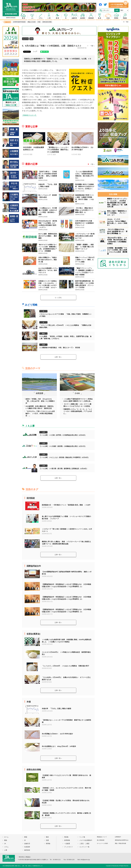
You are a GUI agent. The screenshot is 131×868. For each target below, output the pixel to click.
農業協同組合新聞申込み (122, 840)
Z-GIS (77, 393)
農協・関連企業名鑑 (120, 843)
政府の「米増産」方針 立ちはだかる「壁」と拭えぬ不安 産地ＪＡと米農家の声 (40, 401)
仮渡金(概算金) (33, 634)
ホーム (6, 837)
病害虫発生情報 (34, 770)
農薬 (26, 837)
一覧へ (92, 46)
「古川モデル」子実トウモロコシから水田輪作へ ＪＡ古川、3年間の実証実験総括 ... (40, 413)
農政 (43, 334)
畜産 (47, 837)
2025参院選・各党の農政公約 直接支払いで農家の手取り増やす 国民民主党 (40, 407)
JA (5, 844)
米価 (29, 702)
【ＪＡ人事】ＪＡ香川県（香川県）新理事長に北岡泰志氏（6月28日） (64, 469)
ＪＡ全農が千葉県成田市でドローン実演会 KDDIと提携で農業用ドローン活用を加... (78, 400)
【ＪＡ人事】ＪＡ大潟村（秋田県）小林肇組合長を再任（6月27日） (63, 446)
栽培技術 (27, 850)
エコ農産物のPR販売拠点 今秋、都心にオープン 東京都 (60, 348)
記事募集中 (118, 837)
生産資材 (27, 847)
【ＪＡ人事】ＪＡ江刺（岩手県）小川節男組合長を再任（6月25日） (63, 435)
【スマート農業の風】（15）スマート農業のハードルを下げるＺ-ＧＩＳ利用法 (77, 405)
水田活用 (39, 393)
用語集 (66, 837)
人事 (43, 432)
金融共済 (27, 844)
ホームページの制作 (102, 843)
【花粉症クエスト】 (29, 115)
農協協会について (102, 837)
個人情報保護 (101, 840)
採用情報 (67, 840)
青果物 (48, 844)
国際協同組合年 (34, 566)
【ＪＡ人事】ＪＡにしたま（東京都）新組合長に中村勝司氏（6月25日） (64, 457)
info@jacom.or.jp (85, 860)
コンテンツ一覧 (84, 847)
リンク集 (82, 837)
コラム (6, 847)
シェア (35, 51)
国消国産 (31, 498)
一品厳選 (67, 844)
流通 (31, 39)
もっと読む (58, 298)
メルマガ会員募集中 (86, 840)
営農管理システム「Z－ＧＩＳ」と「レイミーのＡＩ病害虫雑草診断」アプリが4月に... (78, 411)
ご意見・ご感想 (84, 844)
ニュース (25, 39)
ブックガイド (68, 847)
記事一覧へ (58, 357)
